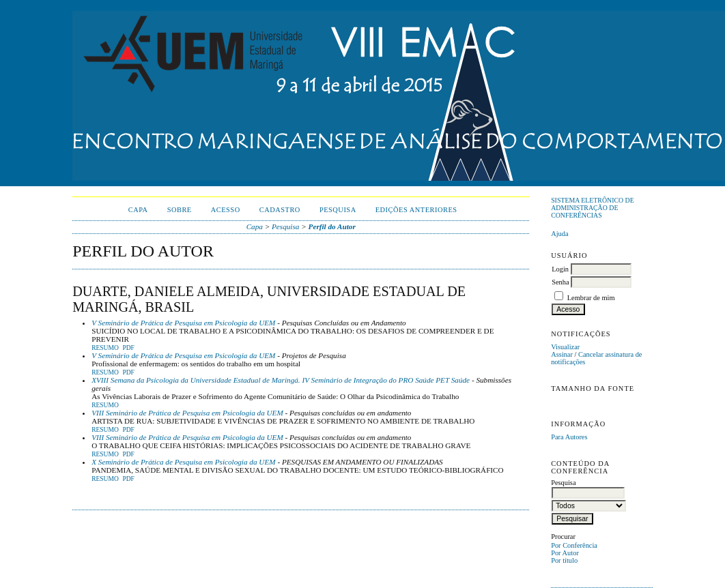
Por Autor (565, 553)
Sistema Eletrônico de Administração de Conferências (593, 208)
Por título (564, 560)
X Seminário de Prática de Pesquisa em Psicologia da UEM (183, 462)
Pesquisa (338, 210)
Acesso (226, 210)
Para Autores (569, 437)
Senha (560, 282)
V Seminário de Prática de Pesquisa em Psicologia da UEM (183, 323)
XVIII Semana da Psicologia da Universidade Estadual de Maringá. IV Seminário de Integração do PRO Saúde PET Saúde (281, 380)
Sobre (180, 210)
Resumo (105, 348)
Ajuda (559, 234)
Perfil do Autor (332, 226)
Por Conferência (574, 545)
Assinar (562, 354)
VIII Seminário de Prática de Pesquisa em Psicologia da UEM (187, 413)
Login (560, 269)
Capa (138, 210)
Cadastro (280, 210)
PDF (128, 348)
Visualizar (565, 347)
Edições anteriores (416, 210)
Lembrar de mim (591, 298)
